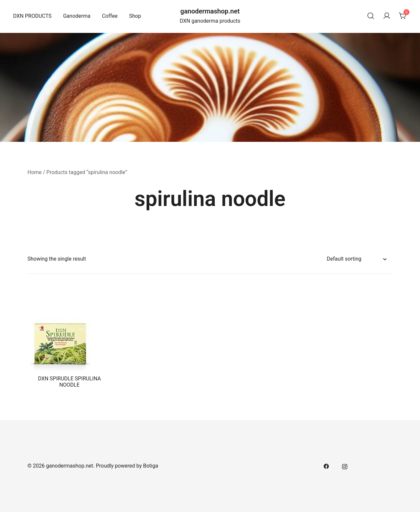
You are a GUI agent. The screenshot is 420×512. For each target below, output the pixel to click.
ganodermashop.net (210, 11)
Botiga (151, 466)
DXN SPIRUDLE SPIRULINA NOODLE (69, 382)
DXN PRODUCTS (32, 16)
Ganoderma (77, 16)
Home (35, 172)
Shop (135, 16)
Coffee (110, 16)
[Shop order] (357, 259)
